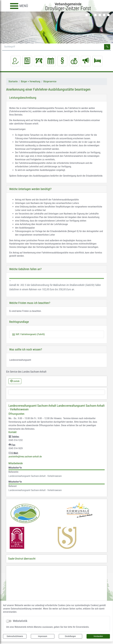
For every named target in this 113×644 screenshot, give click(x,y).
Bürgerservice (50, 81)
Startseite (13, 81)
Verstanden (98, 636)
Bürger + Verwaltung (31, 81)
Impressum (43, 636)
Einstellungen (70, 636)
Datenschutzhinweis (15, 636)
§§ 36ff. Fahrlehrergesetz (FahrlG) (29, 334)
